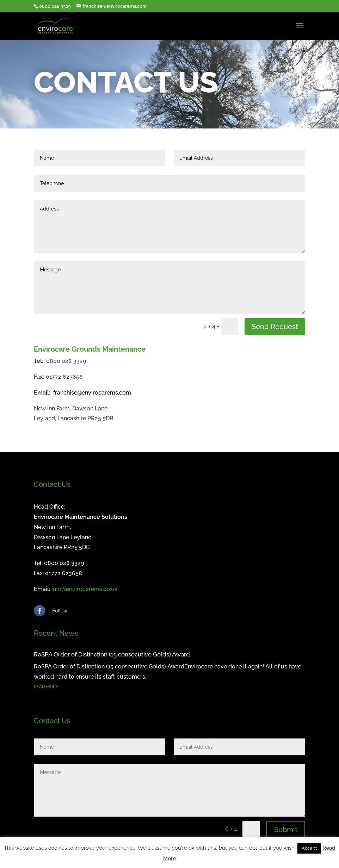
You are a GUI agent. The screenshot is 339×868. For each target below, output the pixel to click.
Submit (286, 830)
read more (46, 687)
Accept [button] (309, 848)
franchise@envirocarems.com (92, 393)
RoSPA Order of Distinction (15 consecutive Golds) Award (112, 654)
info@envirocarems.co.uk (85, 589)
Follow (60, 611)
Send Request (275, 327)
